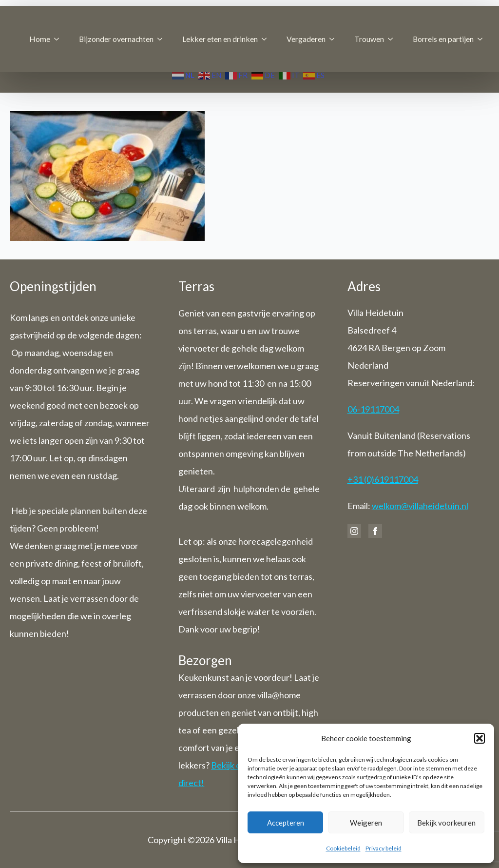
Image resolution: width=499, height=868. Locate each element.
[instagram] (354, 531)
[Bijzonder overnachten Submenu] (163, 39)
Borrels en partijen (443, 39)
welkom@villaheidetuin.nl (420, 506)
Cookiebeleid (343, 848)
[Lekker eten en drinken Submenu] (267, 39)
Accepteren (286, 823)
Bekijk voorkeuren (446, 823)
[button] (480, 738)
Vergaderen (306, 39)
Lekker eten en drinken (220, 39)
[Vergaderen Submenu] (335, 39)
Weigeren (366, 823)
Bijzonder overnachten (116, 39)
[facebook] (375, 531)
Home (40, 39)
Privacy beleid (384, 848)
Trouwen (369, 39)
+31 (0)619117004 (383, 479)
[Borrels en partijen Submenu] (483, 39)
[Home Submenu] (59, 39)
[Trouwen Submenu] (393, 39)
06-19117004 (373, 409)
